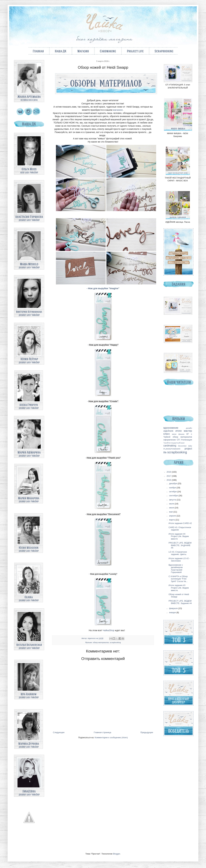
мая (171, 512)
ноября (173, 488)
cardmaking (170, 446)
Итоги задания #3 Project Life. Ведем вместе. (179, 588)
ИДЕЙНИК (168, 431)
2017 (169, 476)
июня (172, 508)
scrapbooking (115, 642)
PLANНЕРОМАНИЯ (172, 449)
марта (172, 520)
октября (173, 492)
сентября (174, 496)
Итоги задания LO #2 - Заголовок (179, 560)
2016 (169, 480)
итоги (179, 431)
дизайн (189, 428)
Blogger (117, 854)
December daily (185, 446)
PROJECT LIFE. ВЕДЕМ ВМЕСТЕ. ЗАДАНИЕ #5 (180, 545)
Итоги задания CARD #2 (180, 523)
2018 (169, 472)
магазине (118, 110)
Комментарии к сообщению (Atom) (111, 737)
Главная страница (102, 732)
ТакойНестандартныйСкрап (174, 443)
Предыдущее (147, 732)
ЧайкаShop (108, 630)
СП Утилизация (184, 440)
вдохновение (171, 428)
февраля (174, 608)
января (173, 612)
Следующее (59, 732)
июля (172, 504)
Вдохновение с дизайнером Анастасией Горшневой (176, 569)
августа (173, 500)
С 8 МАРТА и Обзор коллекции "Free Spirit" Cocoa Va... (178, 579)
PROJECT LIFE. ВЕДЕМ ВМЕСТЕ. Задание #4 (180, 602)
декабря (173, 483)
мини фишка (178, 434)
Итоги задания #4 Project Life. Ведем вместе (179, 536)
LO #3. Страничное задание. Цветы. (178, 553)
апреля (173, 516)
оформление (170, 440)
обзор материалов (101, 642)
